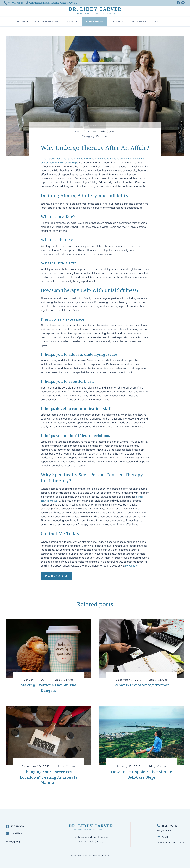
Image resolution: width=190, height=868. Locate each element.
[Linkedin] (184, 3)
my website (131, 566)
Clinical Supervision (47, 22)
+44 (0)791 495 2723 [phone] (167, 831)
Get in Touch (139, 22)
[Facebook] (179, 3)
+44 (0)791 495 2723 (16, 3)
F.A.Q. (158, 22)
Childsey (105, 856)
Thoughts (117, 22)
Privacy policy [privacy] (13, 841)
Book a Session (95, 22)
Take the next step (56, 576)
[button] (22, 22)
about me (72, 22)
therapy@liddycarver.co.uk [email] (171, 842)
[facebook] (15, 826)
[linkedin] (15, 834)
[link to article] (49, 648)
